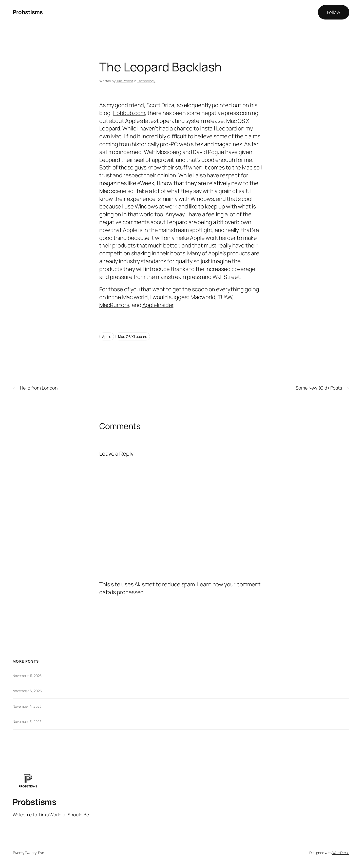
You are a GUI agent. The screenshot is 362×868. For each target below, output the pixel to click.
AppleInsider (158, 305)
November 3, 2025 (27, 721)
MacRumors (114, 305)
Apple (107, 336)
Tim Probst (125, 81)
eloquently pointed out (213, 105)
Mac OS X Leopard (132, 336)
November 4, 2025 (27, 706)
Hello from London (39, 388)
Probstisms (28, 12)
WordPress (341, 853)
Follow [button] (334, 12)
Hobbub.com (129, 113)
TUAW (225, 297)
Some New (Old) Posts (319, 388)
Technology (146, 81)
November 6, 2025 (27, 691)
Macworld (203, 297)
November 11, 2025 (27, 676)
